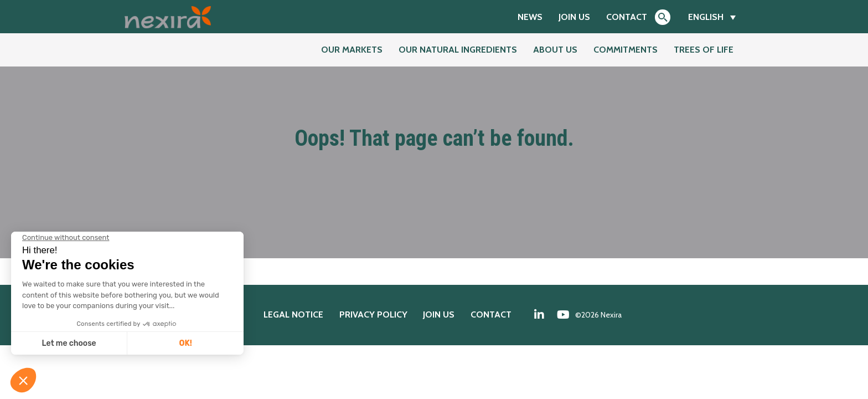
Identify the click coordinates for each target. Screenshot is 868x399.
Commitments (626, 50)
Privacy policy (373, 314)
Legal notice (293, 314)
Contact (627, 17)
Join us (574, 17)
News (530, 17)
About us (555, 50)
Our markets (352, 50)
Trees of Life (704, 50)
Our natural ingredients (458, 50)
